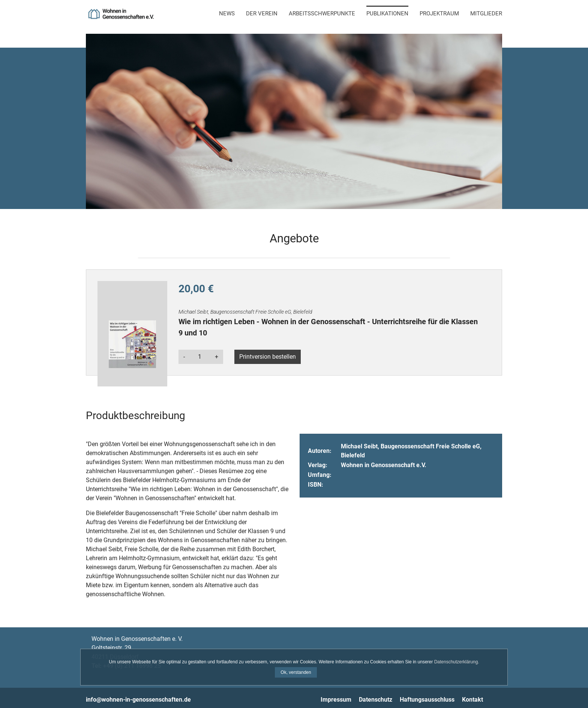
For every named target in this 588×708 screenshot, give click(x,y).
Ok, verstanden (296, 672)
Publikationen (387, 14)
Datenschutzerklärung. (457, 662)
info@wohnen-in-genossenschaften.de (138, 700)
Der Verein (262, 14)
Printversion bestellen (268, 357)
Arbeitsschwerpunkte (322, 14)
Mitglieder (486, 14)
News (227, 14)
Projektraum (439, 14)
